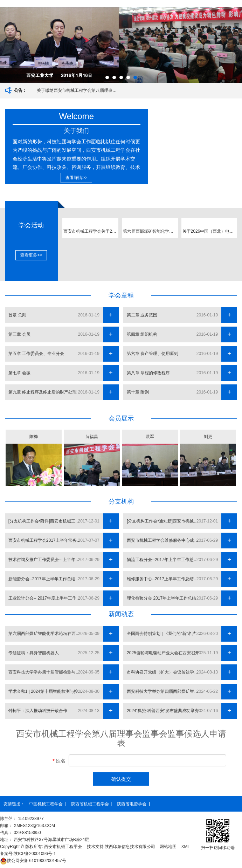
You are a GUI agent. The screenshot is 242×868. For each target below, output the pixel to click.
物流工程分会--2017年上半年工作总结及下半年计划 (165, 560)
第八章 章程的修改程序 (148, 373)
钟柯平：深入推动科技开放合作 (38, 711)
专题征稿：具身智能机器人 (34, 653)
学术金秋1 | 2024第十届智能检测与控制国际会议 (47, 691)
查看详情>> (76, 178)
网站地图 (168, 847)
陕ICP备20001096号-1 (35, 854)
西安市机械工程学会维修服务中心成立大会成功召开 (165, 540)
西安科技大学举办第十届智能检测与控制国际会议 (47, 672)
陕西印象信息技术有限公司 (130, 847)
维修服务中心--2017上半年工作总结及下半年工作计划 (165, 579)
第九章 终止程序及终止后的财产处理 (43, 392)
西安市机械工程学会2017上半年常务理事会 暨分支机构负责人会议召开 (47, 540)
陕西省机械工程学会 (90, 804)
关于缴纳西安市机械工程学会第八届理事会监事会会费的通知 (78, 90)
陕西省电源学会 (132, 804)
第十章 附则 (138, 392)
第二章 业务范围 (142, 315)
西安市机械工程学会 (63, 847)
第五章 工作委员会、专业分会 (36, 354)
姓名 (59, 761)
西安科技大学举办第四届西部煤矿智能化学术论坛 (165, 691)
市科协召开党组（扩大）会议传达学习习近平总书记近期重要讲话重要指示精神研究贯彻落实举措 (165, 672)
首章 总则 (17, 315)
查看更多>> (31, 255)
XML (186, 847)
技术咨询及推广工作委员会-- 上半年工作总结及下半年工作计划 (47, 560)
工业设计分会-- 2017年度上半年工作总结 (47, 598)
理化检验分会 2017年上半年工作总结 (161, 598)
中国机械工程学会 (46, 804)
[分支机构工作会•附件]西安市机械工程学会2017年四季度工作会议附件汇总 (47, 521)
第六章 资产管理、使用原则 (153, 354)
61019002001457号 (33, 861)
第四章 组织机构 (142, 334)
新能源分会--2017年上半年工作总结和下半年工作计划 (47, 579)
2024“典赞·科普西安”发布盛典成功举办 (163, 711)
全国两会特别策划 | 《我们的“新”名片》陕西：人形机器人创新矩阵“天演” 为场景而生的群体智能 (165, 634)
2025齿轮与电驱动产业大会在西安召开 (163, 653)
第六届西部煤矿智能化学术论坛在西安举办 (47, 634)
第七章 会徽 (19, 373)
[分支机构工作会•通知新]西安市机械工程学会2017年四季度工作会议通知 (165, 521)
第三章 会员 (19, 334)
